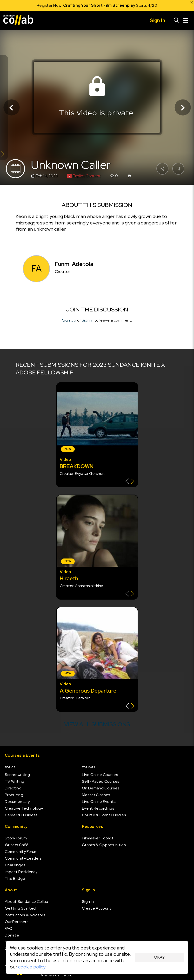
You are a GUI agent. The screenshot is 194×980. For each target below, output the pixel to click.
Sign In (88, 320)
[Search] (177, 20)
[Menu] (186, 20)
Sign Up (69, 320)
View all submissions (97, 724)
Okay (159, 957)
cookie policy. (32, 967)
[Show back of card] (130, 482)
